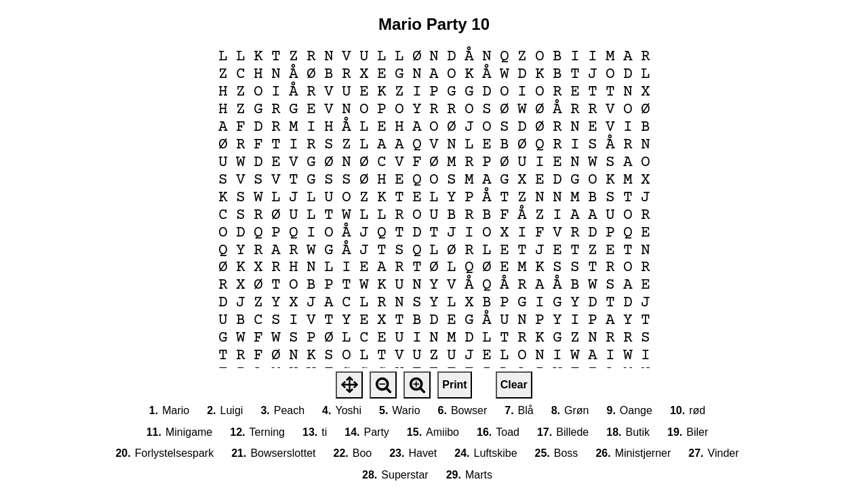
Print (454, 385)
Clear (514, 385)
